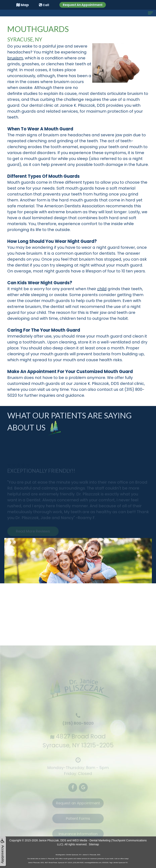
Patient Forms (78, 821)
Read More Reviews (33, 534)
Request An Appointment (83, 5)
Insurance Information (78, 837)
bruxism (15, 58)
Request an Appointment (78, 806)
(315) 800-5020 (78, 726)
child (102, 289)
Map (23, 5)
